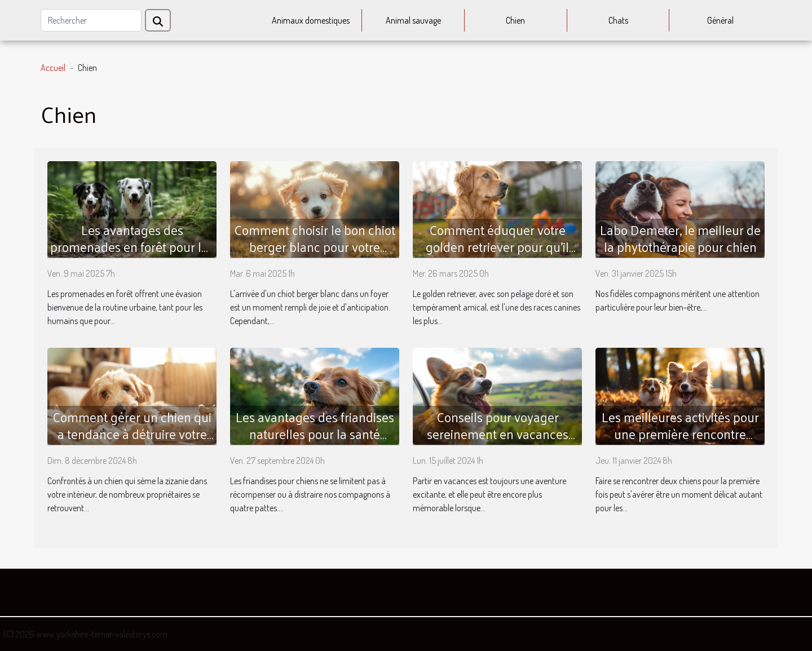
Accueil (53, 68)
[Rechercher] (91, 20)
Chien (515, 20)
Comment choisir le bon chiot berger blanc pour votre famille (315, 247)
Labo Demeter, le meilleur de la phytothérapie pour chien (680, 238)
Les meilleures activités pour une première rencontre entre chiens (680, 434)
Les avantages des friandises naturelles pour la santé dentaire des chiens (315, 434)
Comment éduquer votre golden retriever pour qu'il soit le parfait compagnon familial (497, 255)
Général (720, 20)
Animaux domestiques (311, 20)
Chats (618, 20)
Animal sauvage (413, 20)
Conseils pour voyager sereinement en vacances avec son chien (498, 434)
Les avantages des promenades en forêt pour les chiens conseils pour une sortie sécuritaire (132, 255)
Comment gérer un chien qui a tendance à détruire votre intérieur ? (132, 434)
